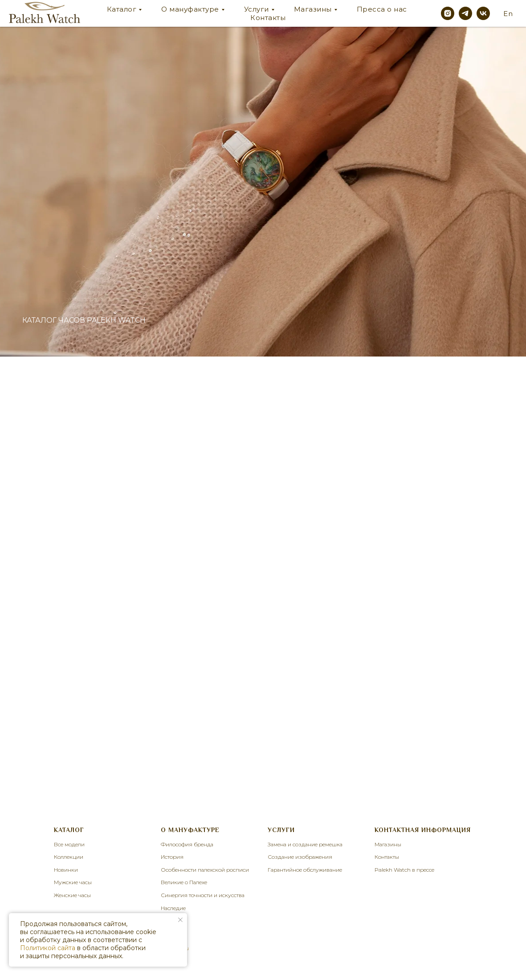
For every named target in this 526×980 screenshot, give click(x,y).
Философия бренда (187, 844)
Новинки (66, 870)
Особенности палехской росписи (205, 870)
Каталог (122, 9)
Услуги (257, 9)
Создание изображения (300, 857)
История (172, 857)
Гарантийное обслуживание (305, 870)
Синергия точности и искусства (203, 895)
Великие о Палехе (184, 882)
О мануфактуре (190, 9)
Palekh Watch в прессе (404, 870)
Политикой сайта (48, 948)
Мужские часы (73, 882)
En (508, 14)
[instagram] (448, 13)
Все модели (69, 844)
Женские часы (72, 895)
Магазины (313, 9)
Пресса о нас (382, 9)
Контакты (268, 18)
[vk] (483, 13)
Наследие (173, 908)
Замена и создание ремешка (305, 844)
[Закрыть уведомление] (180, 920)
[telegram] (465, 13)
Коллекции (69, 857)
